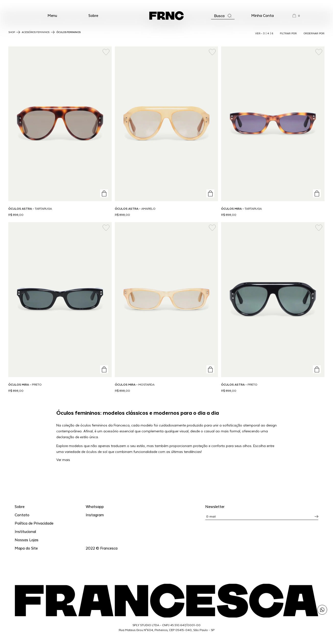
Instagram (95, 515)
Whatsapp (95, 506)
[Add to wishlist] (106, 52)
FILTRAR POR (288, 33)
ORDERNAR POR (314, 33)
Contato (22, 515)
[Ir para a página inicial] (166, 16)
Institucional (25, 531)
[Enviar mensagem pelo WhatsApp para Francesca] (322, 610)
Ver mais (63, 460)
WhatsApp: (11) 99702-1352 (167, 5)
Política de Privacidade (34, 523)
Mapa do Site (26, 548)
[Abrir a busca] (223, 16)
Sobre (93, 15)
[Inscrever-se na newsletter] (316, 517)
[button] (52, 16)
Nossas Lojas (27, 540)
